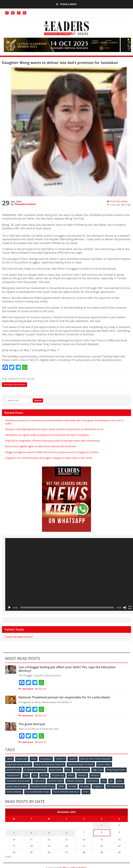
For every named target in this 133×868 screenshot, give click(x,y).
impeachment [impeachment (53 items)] (36, 775)
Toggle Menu (66, 4)
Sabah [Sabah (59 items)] (62, 786)
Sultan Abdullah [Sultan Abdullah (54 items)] (14, 791)
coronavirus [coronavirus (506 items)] (47, 759)
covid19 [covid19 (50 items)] (74, 759)
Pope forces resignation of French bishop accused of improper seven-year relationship (52, 441)
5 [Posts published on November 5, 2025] (49, 831)
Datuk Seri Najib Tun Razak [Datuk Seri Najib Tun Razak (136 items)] (81, 764)
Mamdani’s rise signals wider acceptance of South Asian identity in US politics (47, 435)
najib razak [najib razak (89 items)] (39, 780)
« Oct (8, 854)
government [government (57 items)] (56, 770)
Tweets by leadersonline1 (19, 637)
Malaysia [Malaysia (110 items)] (120, 775)
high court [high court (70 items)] (99, 770)
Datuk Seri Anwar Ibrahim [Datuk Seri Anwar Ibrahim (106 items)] (19, 764)
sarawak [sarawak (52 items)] (73, 786)
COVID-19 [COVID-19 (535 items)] (61, 759)
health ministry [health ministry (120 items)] (83, 770)
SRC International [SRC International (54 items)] (117, 786)
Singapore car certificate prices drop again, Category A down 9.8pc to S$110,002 (49, 458)
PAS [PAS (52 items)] (105, 780)
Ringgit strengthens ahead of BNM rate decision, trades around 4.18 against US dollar (52, 452)
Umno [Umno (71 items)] (87, 791)
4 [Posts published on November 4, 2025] (31, 831)
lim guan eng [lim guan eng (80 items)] (82, 775)
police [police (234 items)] (122, 780)
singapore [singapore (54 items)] (100, 786)
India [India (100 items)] (50, 775)
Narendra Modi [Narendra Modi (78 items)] (56, 780)
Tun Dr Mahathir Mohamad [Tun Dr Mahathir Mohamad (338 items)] (67, 791)
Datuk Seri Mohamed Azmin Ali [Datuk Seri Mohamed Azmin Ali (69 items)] (50, 764)
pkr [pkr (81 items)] (113, 780)
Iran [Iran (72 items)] (58, 775)
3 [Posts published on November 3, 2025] (14, 831)
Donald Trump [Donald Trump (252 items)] (14, 770)
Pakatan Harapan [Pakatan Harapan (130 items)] (76, 780)
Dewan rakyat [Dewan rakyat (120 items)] (105, 764)
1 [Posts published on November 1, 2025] (102, 824)
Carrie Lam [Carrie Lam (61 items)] (22, 759)
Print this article (117, 201)
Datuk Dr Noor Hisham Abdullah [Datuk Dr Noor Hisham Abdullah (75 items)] (97, 759)
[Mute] (125, 608)
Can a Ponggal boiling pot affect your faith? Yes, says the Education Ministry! (67, 669)
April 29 (41, 689)
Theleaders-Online (25, 204)
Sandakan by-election (15, 385)
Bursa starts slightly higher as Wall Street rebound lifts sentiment (41, 446)
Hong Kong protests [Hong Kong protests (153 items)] (16, 775)
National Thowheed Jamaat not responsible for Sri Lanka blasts (64, 697)
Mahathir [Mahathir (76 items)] (107, 775)
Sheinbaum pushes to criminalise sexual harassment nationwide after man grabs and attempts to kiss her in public (64, 422)
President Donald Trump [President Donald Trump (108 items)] (43, 786)
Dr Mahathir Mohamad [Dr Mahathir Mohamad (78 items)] (35, 770)
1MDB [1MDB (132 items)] (10, 759)
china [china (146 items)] (34, 759)
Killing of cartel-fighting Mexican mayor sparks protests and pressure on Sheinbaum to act (54, 429)
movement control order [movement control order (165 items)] (18, 780)
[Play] (9, 608)
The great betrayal (32, 724)
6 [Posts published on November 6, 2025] (66, 831)
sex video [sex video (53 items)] (86, 786)
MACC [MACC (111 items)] (96, 775)
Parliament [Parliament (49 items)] (94, 780)
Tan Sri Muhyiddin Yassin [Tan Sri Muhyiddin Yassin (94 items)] (38, 791)
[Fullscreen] (130, 608)
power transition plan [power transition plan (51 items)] (17, 786)
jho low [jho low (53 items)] (68, 775)
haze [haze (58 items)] (69, 770)
